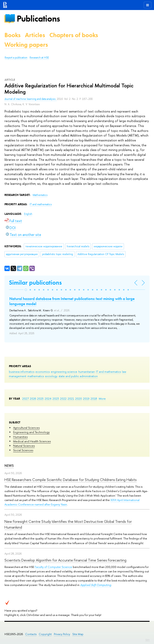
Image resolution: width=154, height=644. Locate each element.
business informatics (22, 372)
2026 (33, 398)
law (124, 372)
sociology (51, 376)
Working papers (26, 45)
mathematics (36, 376)
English (28, 214)
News (9, 466)
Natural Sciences (24, 446)
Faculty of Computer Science (53, 567)
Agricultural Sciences (26, 428)
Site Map (78, 634)
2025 (40, 398)
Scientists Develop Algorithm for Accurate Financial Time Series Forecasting (65, 560)
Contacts (31, 634)
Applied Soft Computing (96, 585)
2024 (48, 398)
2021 (71, 398)
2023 (56, 398)
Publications (38, 19)
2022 (63, 398)
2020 (79, 398)
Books (12, 35)
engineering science (64, 372)
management (18, 376)
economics (43, 372)
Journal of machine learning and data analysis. (31, 99)
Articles (35, 35)
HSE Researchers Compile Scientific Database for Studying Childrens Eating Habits (71, 480)
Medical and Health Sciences (32, 441)
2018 (94, 398)
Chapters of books (74, 35)
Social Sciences (23, 450)
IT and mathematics (108, 372)
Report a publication (16, 58)
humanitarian (87, 372)
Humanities (20, 437)
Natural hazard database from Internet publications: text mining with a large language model (72, 301)
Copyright (45, 634)
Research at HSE (39, 58)
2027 (25, 398)
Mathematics (40, 195)
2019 (86, 398)
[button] (26, 290)
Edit (148, 640)
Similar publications (35, 283)
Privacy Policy (62, 634)
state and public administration (78, 376)
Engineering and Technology (31, 432)
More (102, 398)
